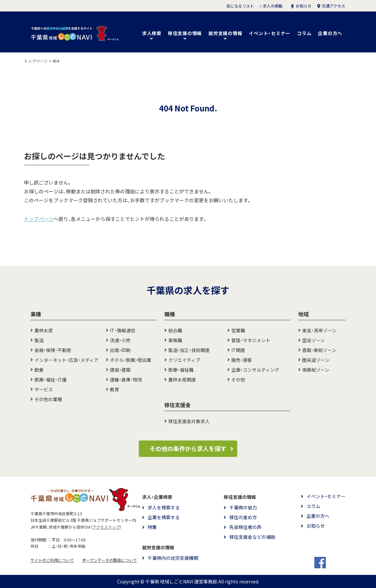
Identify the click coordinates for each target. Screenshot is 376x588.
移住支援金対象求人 (189, 421)
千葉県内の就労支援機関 (173, 558)
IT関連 (238, 350)
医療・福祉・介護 (51, 380)
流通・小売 (120, 340)
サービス (44, 389)
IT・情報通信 (123, 330)
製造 (39, 340)
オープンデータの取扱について (109, 560)
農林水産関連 (182, 380)
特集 (152, 527)
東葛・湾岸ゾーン (319, 330)
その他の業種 (48, 399)
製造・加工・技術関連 (189, 350)
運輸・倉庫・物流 (126, 380)
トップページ (39, 219)
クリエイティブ (184, 360)
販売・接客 (242, 360)
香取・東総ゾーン (319, 350)
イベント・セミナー (270, 33)
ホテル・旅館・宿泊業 (131, 360)
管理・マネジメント (251, 340)
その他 (238, 380)
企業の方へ (330, 33)
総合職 (175, 330)
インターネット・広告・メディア (66, 360)
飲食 (39, 370)
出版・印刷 (120, 350)
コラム (304, 33)
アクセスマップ (106, 527)
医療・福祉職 (181, 370)
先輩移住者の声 (245, 527)
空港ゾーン (313, 340)
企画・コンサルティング (255, 370)
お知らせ (316, 526)
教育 (115, 389)
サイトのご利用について (52, 560)
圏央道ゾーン (316, 360)
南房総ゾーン (316, 370)
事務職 (175, 340)
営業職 (238, 330)
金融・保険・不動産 (53, 350)
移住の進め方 (243, 517)
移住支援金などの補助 (252, 537)
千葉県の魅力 (243, 507)
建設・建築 (120, 370)
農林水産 (44, 330)
